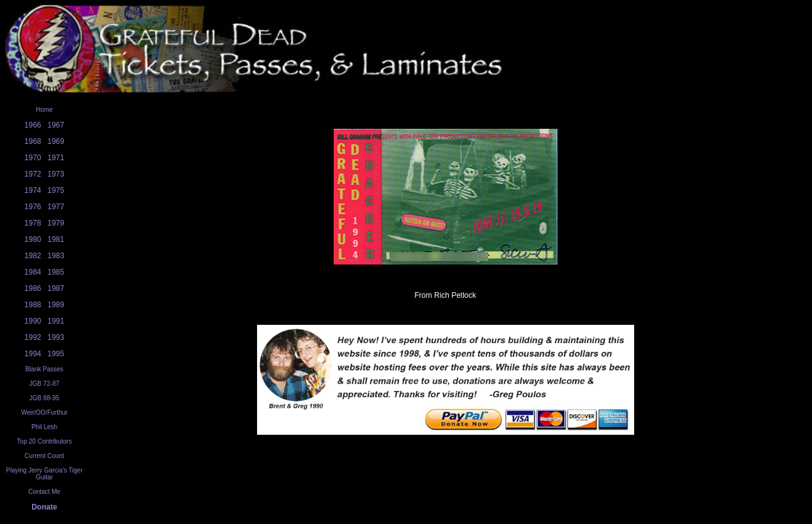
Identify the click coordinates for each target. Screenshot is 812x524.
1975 (56, 190)
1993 (56, 337)
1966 (33, 125)
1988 (33, 305)
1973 (56, 174)
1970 (33, 158)
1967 (56, 125)
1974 (33, 190)
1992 (33, 337)
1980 (33, 239)
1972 (33, 174)
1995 (56, 354)
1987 (56, 288)
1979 (56, 223)
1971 (56, 158)
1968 (33, 141)
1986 (33, 288)
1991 (56, 321)
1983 (56, 256)
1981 (56, 239)
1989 (56, 305)
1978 (33, 223)
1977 (56, 207)
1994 (33, 354)
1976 (33, 207)
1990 (33, 321)
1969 (56, 141)
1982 (33, 256)
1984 (33, 272)
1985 (56, 272)
